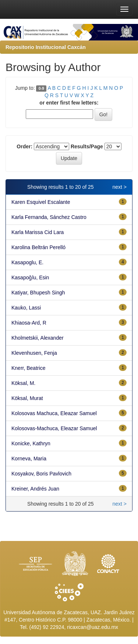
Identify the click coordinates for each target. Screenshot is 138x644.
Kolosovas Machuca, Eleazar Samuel (54, 413)
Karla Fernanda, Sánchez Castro (49, 217)
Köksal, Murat (27, 398)
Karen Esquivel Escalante (41, 202)
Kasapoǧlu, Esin (30, 277)
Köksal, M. (23, 383)
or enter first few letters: (69, 103)
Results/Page (87, 146)
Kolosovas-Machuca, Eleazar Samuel (54, 428)
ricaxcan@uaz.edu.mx (93, 627)
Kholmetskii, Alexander (38, 338)
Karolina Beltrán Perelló (38, 247)
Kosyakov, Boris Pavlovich (41, 474)
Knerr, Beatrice (29, 368)
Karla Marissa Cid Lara (38, 232)
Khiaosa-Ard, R (29, 323)
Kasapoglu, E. (27, 262)
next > (119, 187)
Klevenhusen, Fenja (34, 353)
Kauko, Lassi (26, 308)
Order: (24, 146)
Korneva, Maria (29, 459)
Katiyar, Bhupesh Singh (38, 293)
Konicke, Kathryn (31, 443)
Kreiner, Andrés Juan (35, 489)
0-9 (41, 88)
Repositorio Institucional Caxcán (46, 47)
